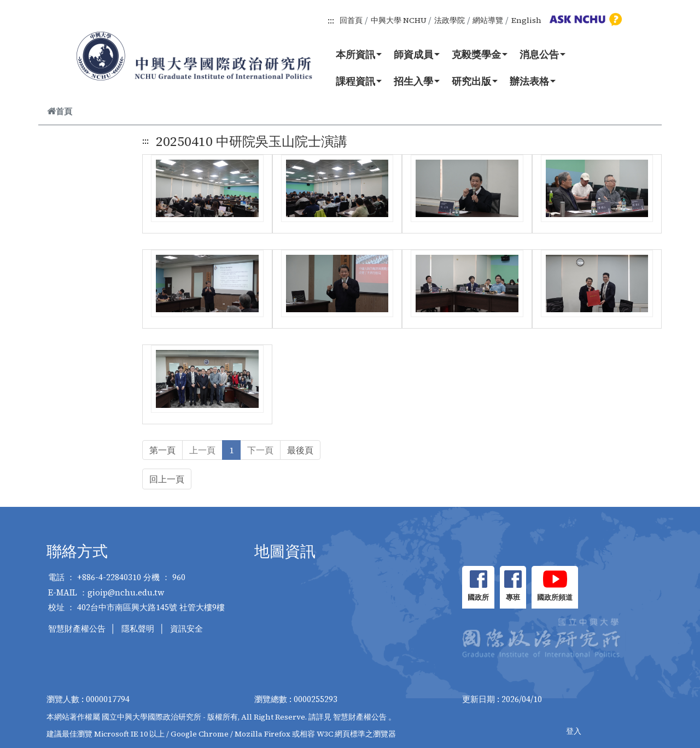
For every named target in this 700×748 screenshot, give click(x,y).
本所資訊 (359, 54)
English (526, 20)
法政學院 (450, 20)
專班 (513, 597)
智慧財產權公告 (77, 629)
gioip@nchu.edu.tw (126, 592)
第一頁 (162, 450)
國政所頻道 (555, 597)
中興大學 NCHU (399, 20)
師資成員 (417, 54)
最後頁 (300, 450)
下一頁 (260, 450)
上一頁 (202, 450)
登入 (574, 731)
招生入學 (417, 81)
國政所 (478, 597)
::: (331, 20)
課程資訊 (359, 81)
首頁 (60, 111)
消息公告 (542, 54)
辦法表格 (533, 81)
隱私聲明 (138, 629)
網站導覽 (488, 20)
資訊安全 (186, 629)
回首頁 (351, 20)
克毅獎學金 (480, 54)
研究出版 (475, 81)
